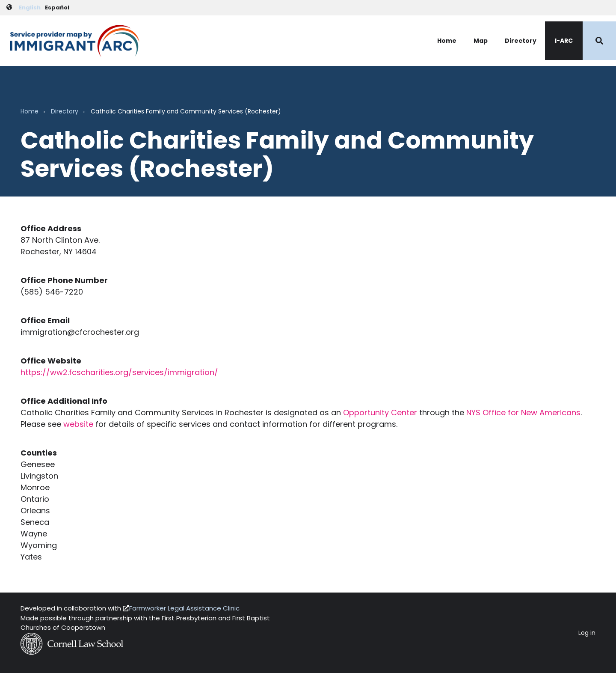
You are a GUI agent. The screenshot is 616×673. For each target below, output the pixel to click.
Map (481, 41)
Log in (587, 633)
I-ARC (564, 41)
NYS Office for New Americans (523, 412)
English (30, 7)
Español (57, 7)
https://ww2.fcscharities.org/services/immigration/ (119, 372)
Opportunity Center (380, 412)
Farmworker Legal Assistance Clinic (184, 608)
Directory (521, 41)
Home (447, 41)
